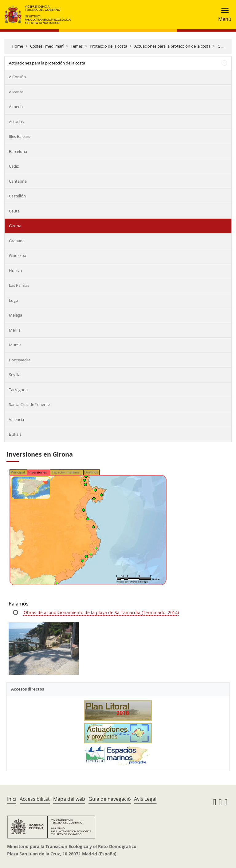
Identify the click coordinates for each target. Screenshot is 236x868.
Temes (77, 46)
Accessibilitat (35, 799)
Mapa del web (69, 799)
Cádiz (14, 166)
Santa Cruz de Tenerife (29, 404)
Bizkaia (15, 434)
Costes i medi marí (47, 46)
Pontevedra (20, 360)
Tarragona (18, 390)
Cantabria (18, 181)
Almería (16, 107)
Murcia (15, 345)
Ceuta (14, 211)
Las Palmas (19, 285)
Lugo (14, 300)
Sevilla (15, 375)
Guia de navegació (110, 799)
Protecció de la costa (108, 46)
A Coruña (17, 77)
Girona (224, 46)
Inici (12, 799)
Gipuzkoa (18, 255)
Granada (17, 241)
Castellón (17, 196)
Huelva (15, 271)
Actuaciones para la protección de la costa (172, 46)
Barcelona (18, 151)
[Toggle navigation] (223, 15)
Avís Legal (145, 799)
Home (17, 46)
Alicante (16, 92)
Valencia (16, 419)
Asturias (16, 122)
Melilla (15, 330)
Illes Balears (20, 136)
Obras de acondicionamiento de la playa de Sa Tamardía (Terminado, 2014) (101, 612)
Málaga (16, 315)
